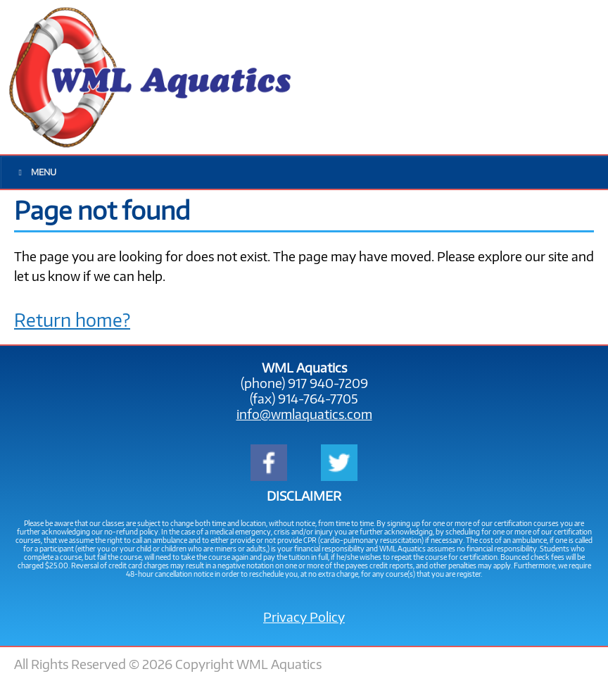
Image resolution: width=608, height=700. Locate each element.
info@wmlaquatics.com (304, 414)
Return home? (72, 320)
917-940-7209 (489, 77)
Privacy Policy (304, 617)
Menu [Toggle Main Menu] (36, 172)
